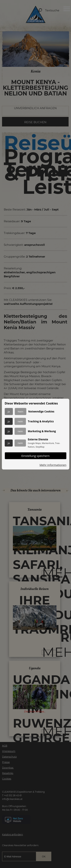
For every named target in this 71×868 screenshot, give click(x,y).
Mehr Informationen (53, 465)
